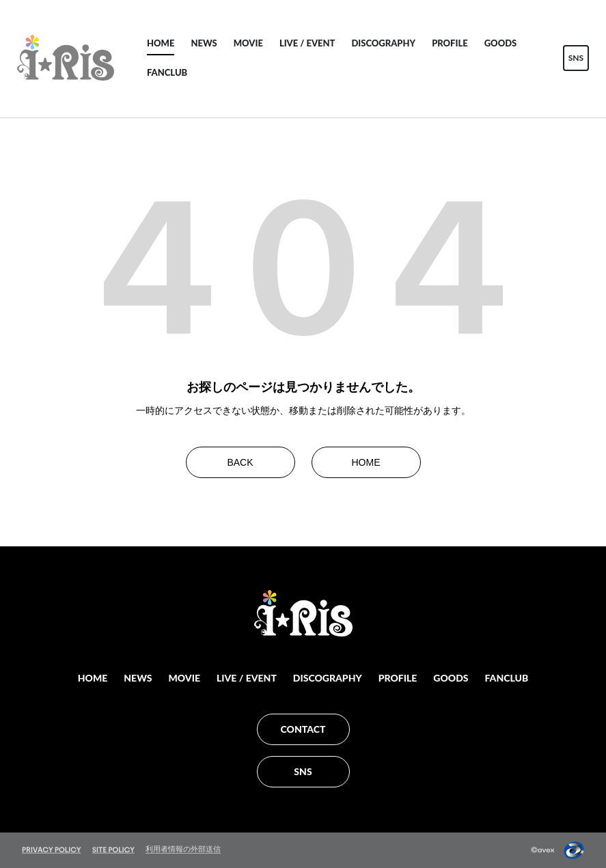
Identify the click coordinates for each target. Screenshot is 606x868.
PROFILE (450, 43)
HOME (161, 43)
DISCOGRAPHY (383, 43)
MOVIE (248, 43)
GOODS (501, 43)
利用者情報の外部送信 (183, 849)
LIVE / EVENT (307, 43)
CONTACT (303, 729)
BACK (240, 462)
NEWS (204, 43)
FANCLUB (167, 72)
